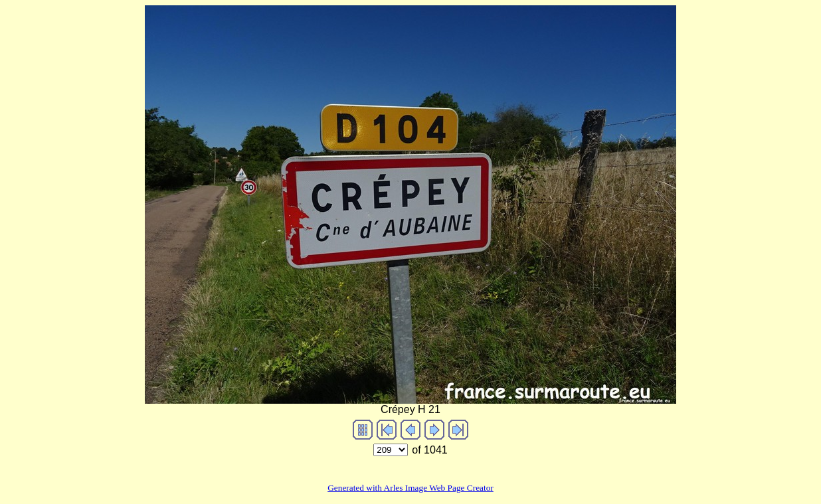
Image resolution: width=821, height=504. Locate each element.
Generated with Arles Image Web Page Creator (410, 488)
